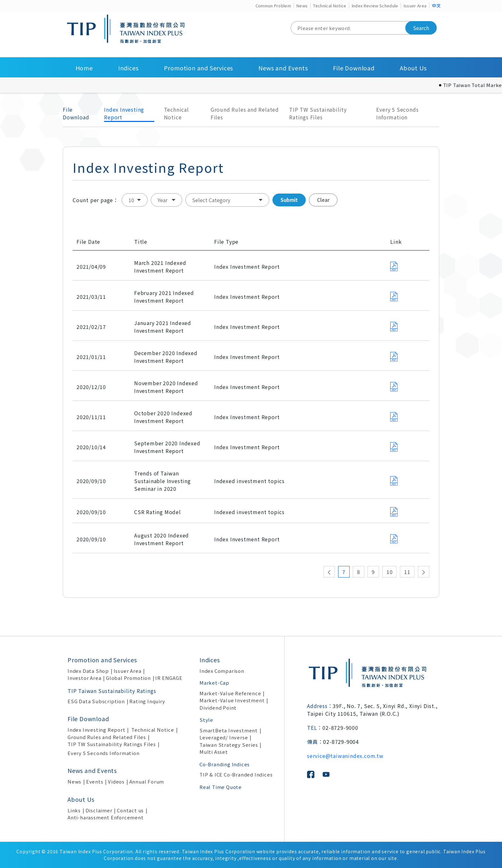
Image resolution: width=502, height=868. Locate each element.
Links (74, 810)
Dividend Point (218, 708)
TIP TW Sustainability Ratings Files (318, 113)
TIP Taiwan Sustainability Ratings (112, 691)
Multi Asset (214, 752)
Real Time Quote (221, 787)
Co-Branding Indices (225, 764)
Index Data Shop (88, 671)
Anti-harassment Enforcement (106, 817)
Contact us (130, 810)
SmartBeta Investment (229, 730)
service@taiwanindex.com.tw (345, 756)
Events (95, 781)
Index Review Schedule (375, 6)
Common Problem (273, 6)
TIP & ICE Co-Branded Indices (236, 774)
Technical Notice (330, 6)
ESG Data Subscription (96, 701)
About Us (413, 68)
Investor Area (84, 678)
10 (390, 572)
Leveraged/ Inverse (224, 737)
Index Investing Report (124, 113)
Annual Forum (147, 781)
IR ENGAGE (169, 678)
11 (407, 572)
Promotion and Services (199, 68)
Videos (116, 781)
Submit (289, 200)
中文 (436, 6)
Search (421, 28)
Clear (323, 200)
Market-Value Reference (230, 693)
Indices (128, 68)
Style (206, 720)
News (302, 6)
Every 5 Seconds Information (397, 113)
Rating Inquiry (147, 701)
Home (84, 68)
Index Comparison (222, 671)
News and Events (283, 68)
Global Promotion (128, 678)
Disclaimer (99, 810)
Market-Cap (214, 683)
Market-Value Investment (232, 700)
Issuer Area (415, 6)
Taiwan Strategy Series (229, 745)
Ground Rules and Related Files (245, 113)
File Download (354, 68)
